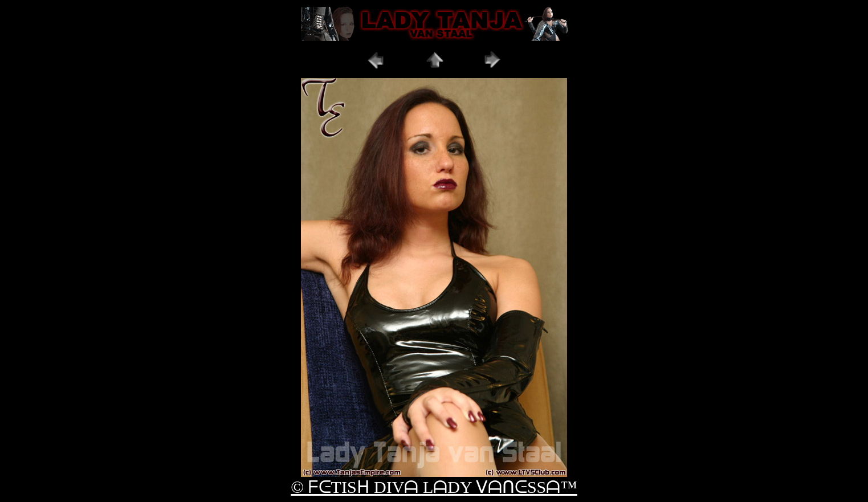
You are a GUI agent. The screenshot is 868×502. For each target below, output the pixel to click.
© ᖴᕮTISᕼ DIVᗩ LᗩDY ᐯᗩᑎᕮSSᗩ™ (434, 487)
